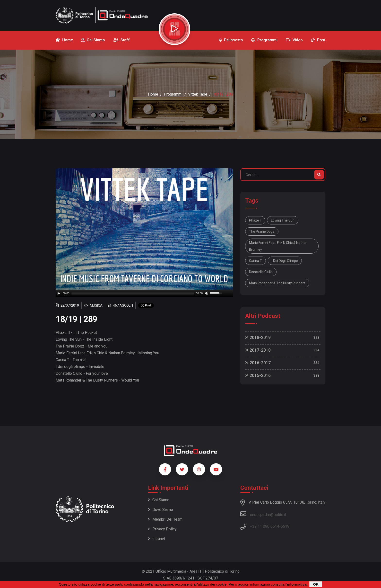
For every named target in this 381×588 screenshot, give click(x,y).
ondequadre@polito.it (263, 514)
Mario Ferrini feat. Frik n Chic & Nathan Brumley (278, 246)
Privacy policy (162, 529)
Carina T (255, 261)
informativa (297, 584)
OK (316, 584)
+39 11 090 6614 (265, 526)
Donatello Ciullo (261, 272)
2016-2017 (258, 363)
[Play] (59, 293)
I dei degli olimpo (285, 261)
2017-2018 (258, 350)
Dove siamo (160, 510)
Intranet (157, 539)
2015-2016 (258, 375)
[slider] (133, 293)
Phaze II (255, 220)
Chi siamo (159, 500)
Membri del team (165, 519)
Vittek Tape (198, 94)
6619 (285, 526)
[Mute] (207, 293)
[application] (144, 293)
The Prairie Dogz (262, 232)
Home (153, 94)
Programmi (173, 94)
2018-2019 (258, 337)
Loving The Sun (283, 220)
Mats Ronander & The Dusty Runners (277, 283)
